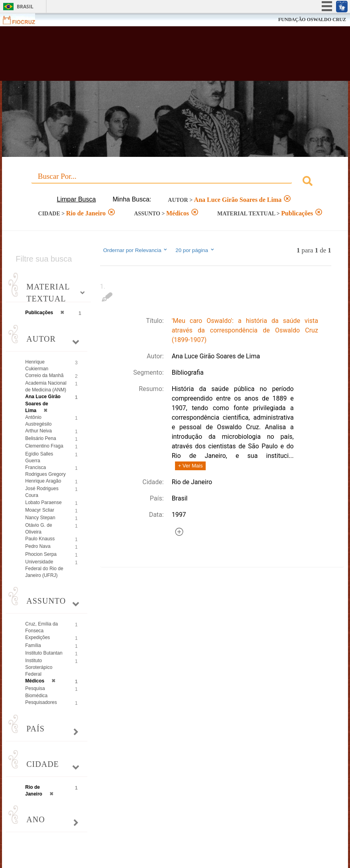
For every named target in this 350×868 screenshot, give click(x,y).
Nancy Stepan (40, 518)
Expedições (37, 637)
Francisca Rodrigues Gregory (45, 471)
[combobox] (175, 182)
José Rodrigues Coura (42, 492)
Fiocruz (24, 20)
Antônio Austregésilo (38, 421)
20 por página (195, 250)
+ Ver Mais (191, 466)
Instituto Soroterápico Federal (39, 667)
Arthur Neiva (38, 431)
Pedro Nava (38, 546)
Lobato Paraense (43, 502)
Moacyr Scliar (40, 510)
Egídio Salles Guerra (39, 457)
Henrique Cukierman (37, 365)
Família (33, 645)
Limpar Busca (77, 199)
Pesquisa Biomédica (36, 692)
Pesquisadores (41, 702)
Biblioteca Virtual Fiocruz (151, 57)
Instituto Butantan (44, 653)
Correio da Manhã (44, 375)
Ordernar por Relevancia (136, 250)
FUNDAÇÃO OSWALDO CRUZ (312, 20)
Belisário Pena (40, 438)
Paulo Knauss (40, 539)
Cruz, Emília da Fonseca (41, 627)
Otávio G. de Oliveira (38, 529)
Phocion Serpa (41, 554)
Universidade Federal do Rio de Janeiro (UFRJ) (44, 569)
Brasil (25, 7)
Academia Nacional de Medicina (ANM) (46, 386)
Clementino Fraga (44, 446)
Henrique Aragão (43, 481)
